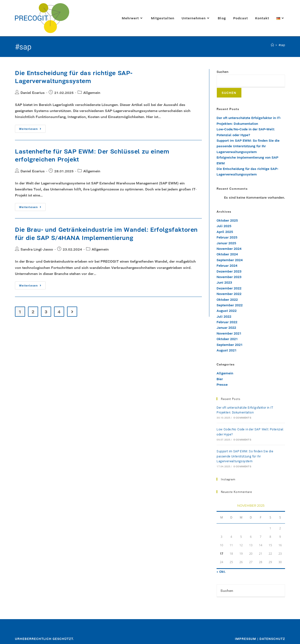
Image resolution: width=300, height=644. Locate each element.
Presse (222, 385)
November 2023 (229, 277)
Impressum (245, 639)
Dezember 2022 (229, 288)
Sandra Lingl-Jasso (37, 249)
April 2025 (225, 232)
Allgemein (92, 93)
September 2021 (230, 345)
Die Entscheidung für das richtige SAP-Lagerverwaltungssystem (74, 77)
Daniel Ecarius (33, 93)
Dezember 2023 (229, 271)
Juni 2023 (224, 282)
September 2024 (230, 260)
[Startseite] (272, 45)
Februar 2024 (227, 266)
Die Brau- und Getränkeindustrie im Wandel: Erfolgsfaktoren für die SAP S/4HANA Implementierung (106, 234)
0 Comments (242, 418)
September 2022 (230, 305)
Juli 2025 (224, 226)
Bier (220, 379)
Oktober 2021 (227, 339)
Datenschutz (272, 639)
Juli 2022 (224, 316)
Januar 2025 (226, 243)
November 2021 (229, 333)
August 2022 (227, 311)
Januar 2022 (226, 328)
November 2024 (229, 249)
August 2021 (227, 350)
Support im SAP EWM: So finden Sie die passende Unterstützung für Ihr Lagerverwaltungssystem (248, 146)
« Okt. (221, 572)
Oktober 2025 (227, 220)
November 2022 (229, 294)
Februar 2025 (227, 237)
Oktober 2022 (227, 300)
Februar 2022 (227, 322)
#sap (282, 45)
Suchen (222, 72)
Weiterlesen (32, 128)
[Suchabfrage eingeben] (251, 591)
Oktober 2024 (227, 254)
